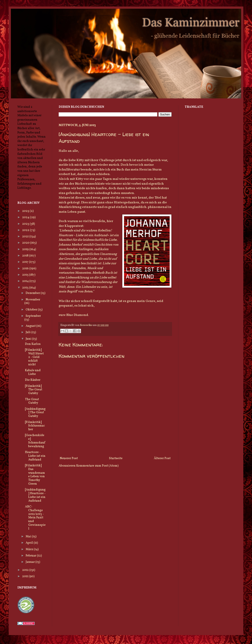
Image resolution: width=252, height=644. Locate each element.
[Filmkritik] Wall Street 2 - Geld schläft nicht (34, 357)
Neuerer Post (69, 458)
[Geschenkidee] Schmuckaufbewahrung (35, 441)
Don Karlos (33, 344)
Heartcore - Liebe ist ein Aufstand (35, 456)
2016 (26, 269)
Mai (29, 537)
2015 (26, 275)
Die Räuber (33, 380)
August (31, 326)
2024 (26, 217)
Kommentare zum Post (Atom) (97, 466)
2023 (26, 224)
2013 (26, 288)
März (30, 549)
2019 (26, 249)
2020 (26, 243)
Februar (31, 556)
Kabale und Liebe (33, 372)
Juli (28, 332)
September (33, 316)
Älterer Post (162, 458)
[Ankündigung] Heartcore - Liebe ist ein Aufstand (35, 495)
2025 (26, 211)
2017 (26, 262)
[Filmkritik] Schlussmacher (35, 426)
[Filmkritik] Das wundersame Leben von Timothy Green (35, 475)
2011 (25, 576)
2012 (26, 570)
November (33, 300)
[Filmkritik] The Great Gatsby (34, 390)
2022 (26, 230)
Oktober (32, 310)
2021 (26, 237)
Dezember (33, 293)
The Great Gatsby (32, 401)
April (30, 543)
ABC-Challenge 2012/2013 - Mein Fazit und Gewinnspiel (35, 518)
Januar (31, 562)
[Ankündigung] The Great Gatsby (35, 413)
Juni (29, 339)
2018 (26, 256)
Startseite (116, 458)
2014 (26, 281)
